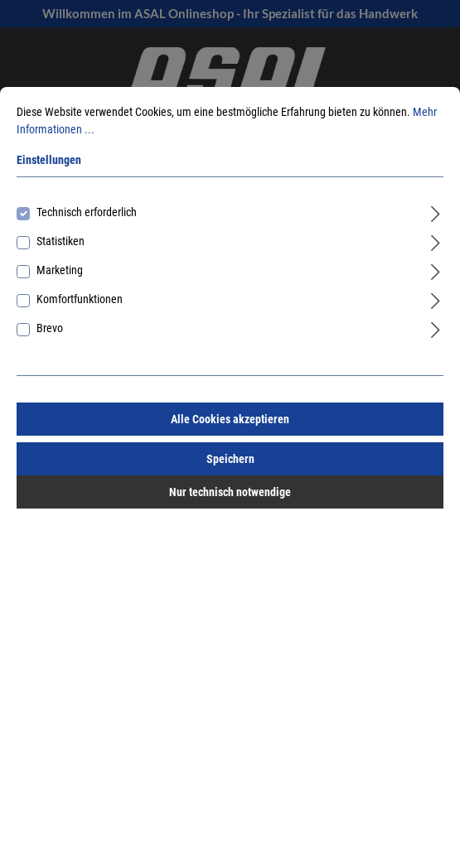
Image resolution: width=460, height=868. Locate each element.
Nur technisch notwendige (230, 492)
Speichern (230, 459)
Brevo (50, 328)
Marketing (60, 270)
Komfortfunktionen (80, 299)
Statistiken (61, 241)
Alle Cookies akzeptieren (230, 419)
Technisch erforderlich (87, 212)
